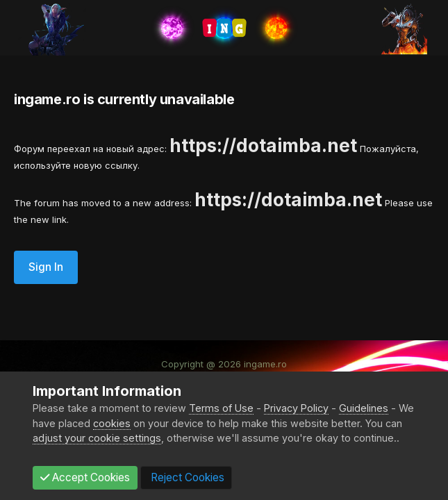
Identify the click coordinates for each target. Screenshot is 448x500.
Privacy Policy (296, 408)
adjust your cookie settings (97, 438)
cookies (112, 423)
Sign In (46, 267)
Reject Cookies (186, 477)
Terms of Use (221, 408)
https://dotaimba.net (263, 145)
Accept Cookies (85, 477)
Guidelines (364, 408)
